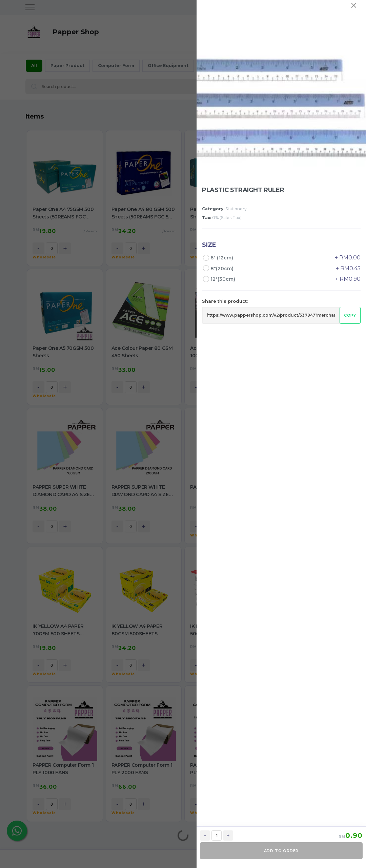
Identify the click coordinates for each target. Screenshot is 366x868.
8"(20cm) (223, 269)
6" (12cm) (222, 258)
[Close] (354, 5)
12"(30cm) (223, 279)
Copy (350, 315)
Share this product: (225, 301)
